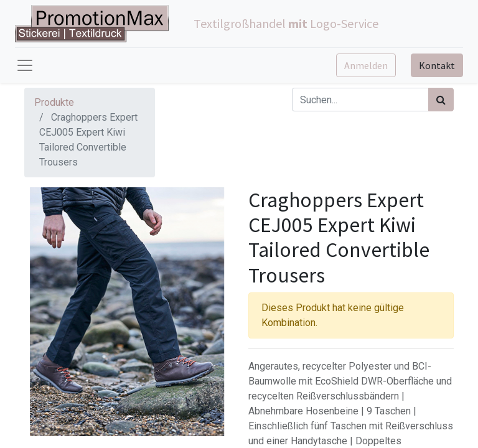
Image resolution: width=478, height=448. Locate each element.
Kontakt (437, 65)
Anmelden (366, 65)
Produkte (54, 102)
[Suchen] (441, 100)
